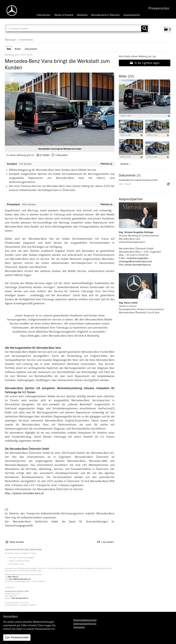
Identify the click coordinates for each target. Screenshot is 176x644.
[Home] (10, 11)
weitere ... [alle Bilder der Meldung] (126, 164)
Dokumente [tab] (31, 49)
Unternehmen (43, 15)
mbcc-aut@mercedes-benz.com (20, 579)
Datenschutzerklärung (85, 624)
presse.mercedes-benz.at (138, 265)
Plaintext (106, 164)
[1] (113, 409)
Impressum (79, 627)
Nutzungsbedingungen (85, 620)
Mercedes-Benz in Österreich (105, 15)
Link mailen (108, 542)
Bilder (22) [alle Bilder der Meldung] (126, 76)
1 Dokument (61, 155)
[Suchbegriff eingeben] (77, 29)
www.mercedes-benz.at (20, 598)
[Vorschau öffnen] (60, 109)
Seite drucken (17, 542)
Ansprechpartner (132, 15)
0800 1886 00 (13, 577)
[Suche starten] (144, 29)
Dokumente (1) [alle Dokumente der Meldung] (130, 175)
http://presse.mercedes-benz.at (24, 493)
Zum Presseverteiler (17, 638)
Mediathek (82, 15)
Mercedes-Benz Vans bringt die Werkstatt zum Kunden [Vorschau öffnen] (60, 149)
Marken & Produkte (64, 15)
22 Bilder (45, 155)
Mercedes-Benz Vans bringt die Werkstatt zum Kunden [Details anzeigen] (138, 180)
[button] (167, 29)
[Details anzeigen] (169, 116)
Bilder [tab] (18, 49)
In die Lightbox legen (145, 63)
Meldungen (11, 40)
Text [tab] (9, 49)
